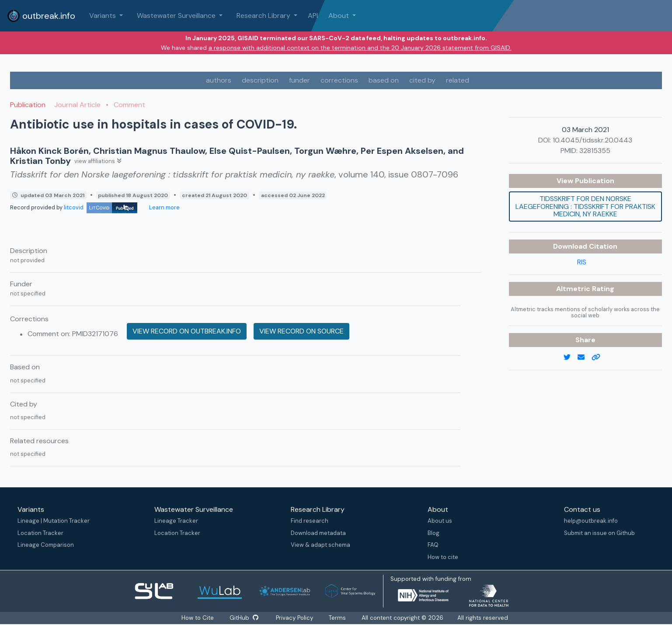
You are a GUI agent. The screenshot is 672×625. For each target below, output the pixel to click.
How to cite (443, 557)
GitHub (245, 618)
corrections (339, 80)
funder (299, 80)
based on (384, 80)
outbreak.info (41, 16)
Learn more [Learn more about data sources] (164, 207)
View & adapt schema (320, 545)
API (313, 16)
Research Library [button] (264, 16)
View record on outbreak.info (187, 331)
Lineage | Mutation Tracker (54, 521)
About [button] (339, 16)
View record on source (301, 331)
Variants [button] (103, 16)
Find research (310, 521)
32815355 (595, 151)
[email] (585, 358)
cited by (422, 80)
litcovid (101, 207)
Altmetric (574, 289)
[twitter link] (571, 358)
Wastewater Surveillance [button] (177, 16)
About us (440, 521)
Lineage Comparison (46, 545)
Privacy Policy (296, 618)
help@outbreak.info (591, 521)
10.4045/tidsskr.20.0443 (592, 140)
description (260, 80)
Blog (433, 533)
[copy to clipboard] (599, 358)
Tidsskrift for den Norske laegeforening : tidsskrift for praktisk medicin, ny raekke (585, 206)
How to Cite (198, 618)
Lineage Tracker (176, 521)
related (458, 80)
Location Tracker (40, 533)
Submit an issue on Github (599, 533)
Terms (339, 618)
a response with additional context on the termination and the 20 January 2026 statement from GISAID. (360, 48)
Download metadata (318, 533)
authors (219, 80)
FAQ (433, 545)
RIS (582, 262)
